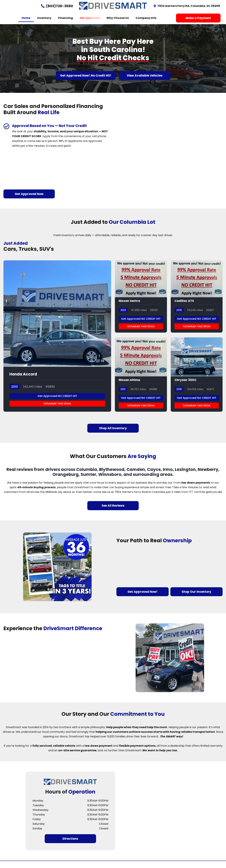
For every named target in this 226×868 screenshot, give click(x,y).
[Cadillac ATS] (197, 302)
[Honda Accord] (57, 342)
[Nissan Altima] (141, 382)
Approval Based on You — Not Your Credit (56, 126)
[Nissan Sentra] (141, 302)
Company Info (146, 18)
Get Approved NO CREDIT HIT (57, 403)
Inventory (44, 18)
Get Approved (90, 18)
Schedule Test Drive (57, 411)
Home (26, 18)
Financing (66, 18)
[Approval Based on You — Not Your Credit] (6, 126)
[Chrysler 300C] (197, 382)
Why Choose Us (118, 18)
